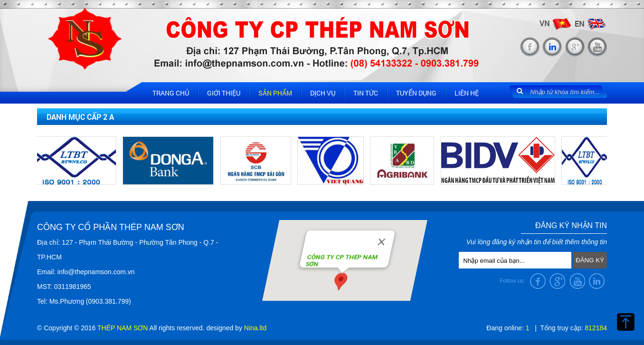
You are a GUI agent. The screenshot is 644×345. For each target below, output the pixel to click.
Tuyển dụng (416, 93)
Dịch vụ (323, 93)
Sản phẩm (275, 93)
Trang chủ (171, 93)
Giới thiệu (224, 93)
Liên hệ (467, 93)
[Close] (382, 241)
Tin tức (366, 93)
